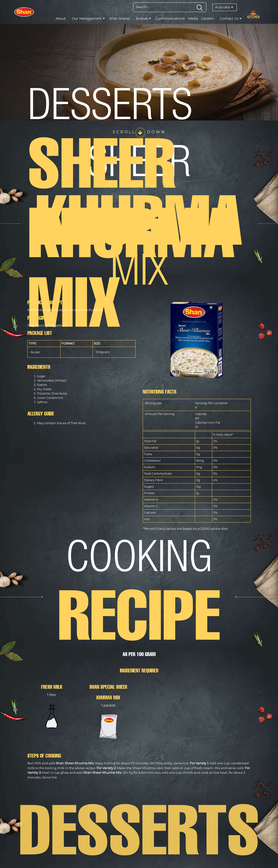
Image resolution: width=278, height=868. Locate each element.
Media (193, 19)
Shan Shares (120, 19)
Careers (207, 19)
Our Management (88, 19)
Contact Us (231, 19)
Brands (143, 19)
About (61, 19)
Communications (170, 19)
